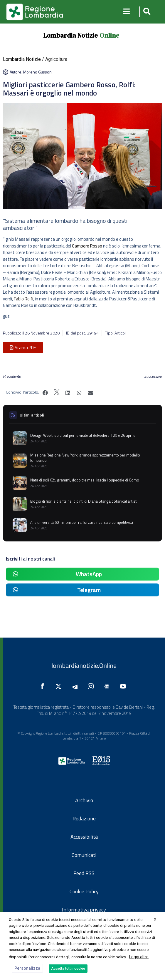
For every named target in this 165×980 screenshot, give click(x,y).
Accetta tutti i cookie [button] (68, 969)
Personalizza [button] (27, 968)
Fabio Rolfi (23, 299)
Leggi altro (139, 957)
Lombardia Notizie (70, 35)
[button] (146, 12)
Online (109, 35)
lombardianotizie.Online (84, 665)
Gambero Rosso (87, 246)
